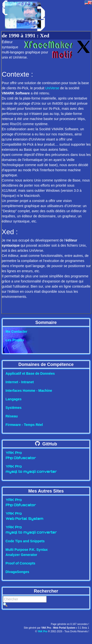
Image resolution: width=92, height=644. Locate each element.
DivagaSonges (17, 572)
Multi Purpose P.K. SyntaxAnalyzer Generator (27, 552)
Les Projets (15, 340)
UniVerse (52, 88)
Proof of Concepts (20, 563)
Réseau (12, 416)
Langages (14, 399)
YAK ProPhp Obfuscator (21, 456)
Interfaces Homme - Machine (29, 391)
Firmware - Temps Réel (24, 425)
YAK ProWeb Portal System (25, 516)
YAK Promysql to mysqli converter (31, 469)
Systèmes (14, 408)
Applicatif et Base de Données (30, 373)
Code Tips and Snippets (25, 541)
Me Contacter (17, 332)
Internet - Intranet (20, 382)
